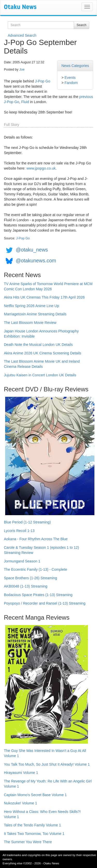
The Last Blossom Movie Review (30, 323)
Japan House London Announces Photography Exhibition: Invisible (41, 334)
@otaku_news (32, 250)
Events (70, 78)
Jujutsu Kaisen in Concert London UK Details (40, 375)
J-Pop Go (43, 81)
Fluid (25, 102)
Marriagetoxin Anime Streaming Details (35, 314)
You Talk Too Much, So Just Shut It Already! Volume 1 (47, 764)
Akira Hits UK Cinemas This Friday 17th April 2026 (44, 297)
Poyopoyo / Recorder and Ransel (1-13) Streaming (45, 603)
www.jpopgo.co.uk (41, 168)
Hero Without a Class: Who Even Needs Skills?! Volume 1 (42, 814)
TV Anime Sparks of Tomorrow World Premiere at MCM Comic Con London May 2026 (48, 286)
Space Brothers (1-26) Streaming (30, 578)
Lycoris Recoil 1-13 (19, 531)
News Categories (75, 66)
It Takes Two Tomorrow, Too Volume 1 (34, 834)
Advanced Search (22, 35)
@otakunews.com (36, 261)
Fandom (71, 83)
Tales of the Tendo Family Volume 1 (32, 825)
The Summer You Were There (28, 842)
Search (81, 25)
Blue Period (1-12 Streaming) (27, 522)
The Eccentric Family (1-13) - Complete (35, 569)
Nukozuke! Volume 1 (20, 803)
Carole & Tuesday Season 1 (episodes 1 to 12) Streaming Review (41, 550)
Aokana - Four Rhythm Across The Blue (36, 539)
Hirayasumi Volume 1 (21, 773)
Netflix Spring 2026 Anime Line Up (31, 306)
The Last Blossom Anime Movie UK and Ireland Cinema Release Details (42, 364)
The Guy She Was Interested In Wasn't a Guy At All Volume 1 (45, 753)
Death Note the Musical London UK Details (38, 345)
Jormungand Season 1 (22, 561)
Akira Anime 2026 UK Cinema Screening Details (43, 353)
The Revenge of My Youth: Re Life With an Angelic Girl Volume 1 (48, 784)
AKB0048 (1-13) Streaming (26, 586)
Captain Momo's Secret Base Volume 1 (35, 795)
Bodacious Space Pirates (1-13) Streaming (38, 595)
